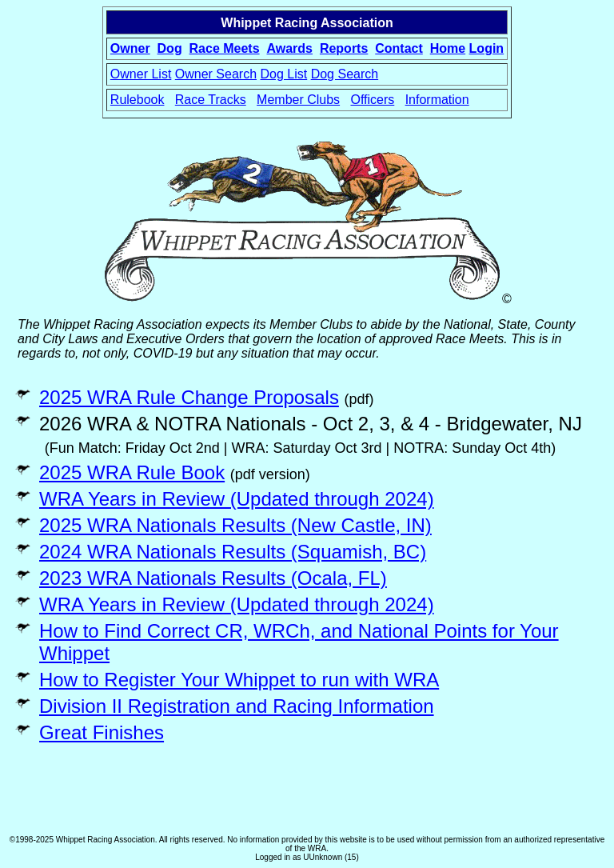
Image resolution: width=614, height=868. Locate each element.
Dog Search (345, 74)
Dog (170, 48)
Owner (130, 48)
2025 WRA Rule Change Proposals (189, 397)
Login (487, 48)
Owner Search (216, 74)
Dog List (284, 74)
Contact (399, 48)
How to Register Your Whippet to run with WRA (239, 680)
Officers (372, 100)
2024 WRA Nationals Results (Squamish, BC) (233, 552)
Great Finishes (102, 732)
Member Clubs (298, 100)
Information (437, 100)
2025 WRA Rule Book (132, 472)
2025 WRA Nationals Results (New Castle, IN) (235, 525)
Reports (344, 48)
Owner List (141, 74)
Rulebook (138, 100)
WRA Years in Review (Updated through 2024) (237, 499)
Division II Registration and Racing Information (237, 706)
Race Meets (225, 48)
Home (448, 48)
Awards (289, 48)
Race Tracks (211, 100)
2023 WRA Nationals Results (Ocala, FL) (213, 578)
